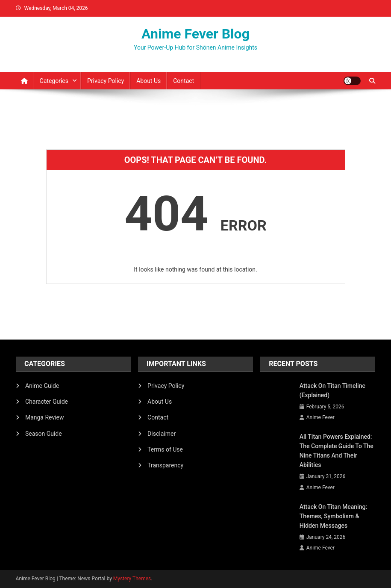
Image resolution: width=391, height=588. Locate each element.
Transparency (165, 465)
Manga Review (45, 417)
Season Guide (44, 434)
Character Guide (47, 402)
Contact (184, 81)
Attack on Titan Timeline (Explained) (332, 390)
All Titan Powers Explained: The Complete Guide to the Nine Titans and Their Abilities (337, 451)
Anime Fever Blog (195, 34)
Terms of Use (165, 449)
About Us (148, 81)
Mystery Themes (132, 579)
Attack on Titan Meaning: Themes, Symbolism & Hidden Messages (333, 516)
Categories (54, 81)
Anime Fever (320, 417)
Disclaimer (162, 434)
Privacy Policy (106, 81)
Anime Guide (42, 386)
